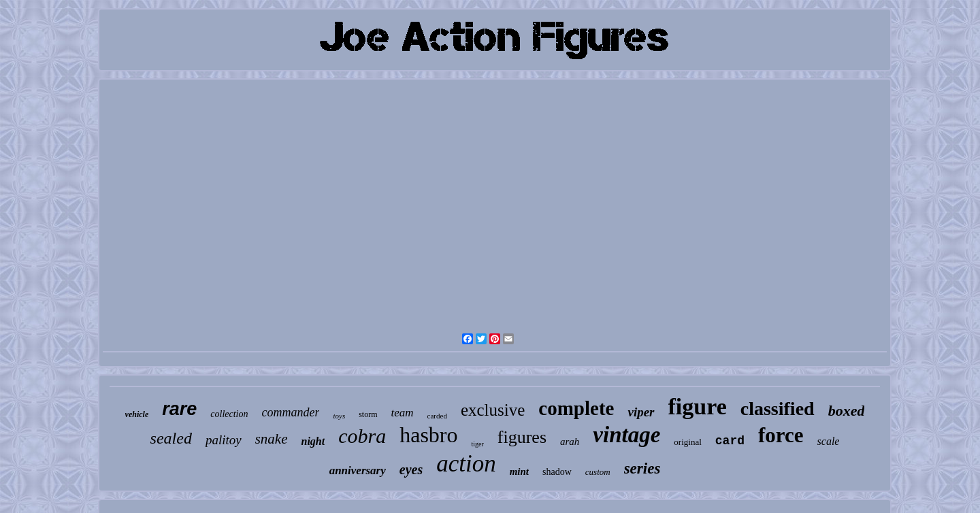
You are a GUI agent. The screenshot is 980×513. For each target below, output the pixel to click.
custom (598, 472)
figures (522, 437)
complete (576, 408)
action (466, 464)
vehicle (137, 414)
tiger (477, 444)
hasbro (428, 435)
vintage (626, 435)
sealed (171, 438)
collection (229, 414)
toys (339, 416)
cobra (362, 436)
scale (829, 441)
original (687, 442)
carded (437, 416)
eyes (411, 469)
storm (368, 414)
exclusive (493, 410)
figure (698, 407)
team (403, 413)
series (642, 468)
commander (290, 412)
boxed (847, 411)
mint (519, 471)
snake (272, 439)
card (730, 441)
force (781, 435)
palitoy (224, 440)
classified (778, 409)
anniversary (358, 470)
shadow (557, 472)
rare (179, 409)
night (313, 441)
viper (641, 412)
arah (570, 442)
